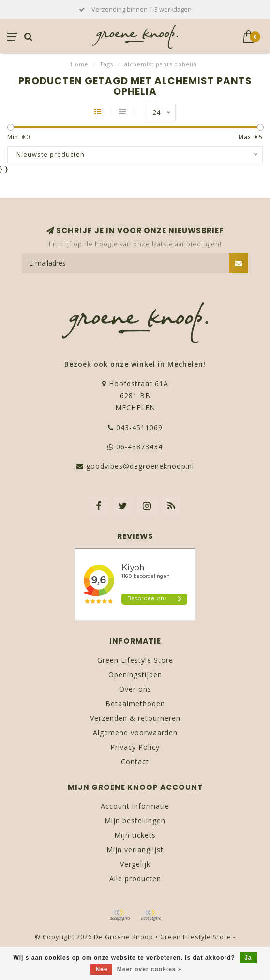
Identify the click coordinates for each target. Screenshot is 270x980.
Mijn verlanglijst (135, 850)
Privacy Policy (135, 747)
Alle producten (135, 879)
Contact (135, 762)
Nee (101, 969)
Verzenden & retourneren (135, 718)
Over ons (135, 689)
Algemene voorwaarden (135, 733)
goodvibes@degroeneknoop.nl (140, 466)
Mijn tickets (135, 835)
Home (80, 64)
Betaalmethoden (135, 704)
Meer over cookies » (150, 969)
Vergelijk (135, 864)
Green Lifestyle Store (135, 660)
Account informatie (135, 806)
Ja (248, 958)
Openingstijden (135, 675)
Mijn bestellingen (135, 821)
